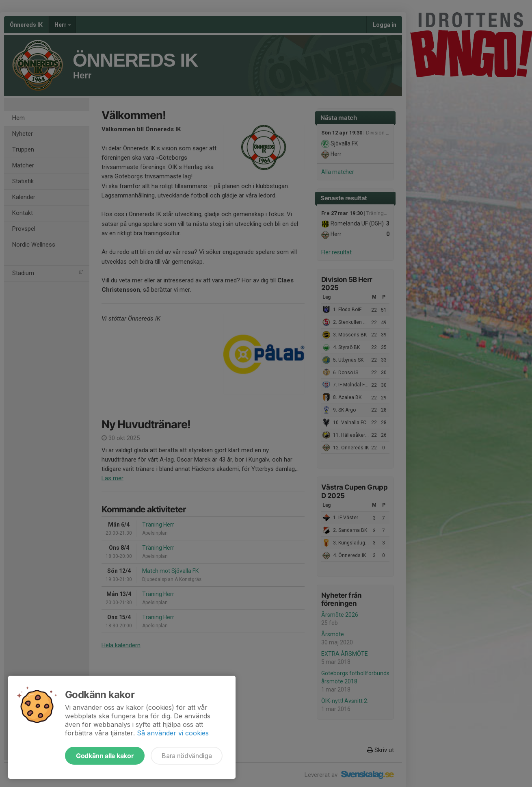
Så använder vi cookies (173, 733)
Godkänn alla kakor (105, 756)
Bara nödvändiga (187, 756)
